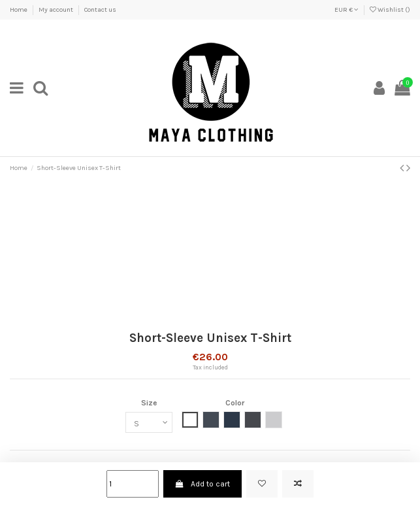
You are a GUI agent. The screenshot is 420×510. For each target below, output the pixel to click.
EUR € (347, 10)
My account (57, 10)
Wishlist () (390, 10)
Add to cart (202, 484)
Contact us (100, 10)
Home (19, 10)
